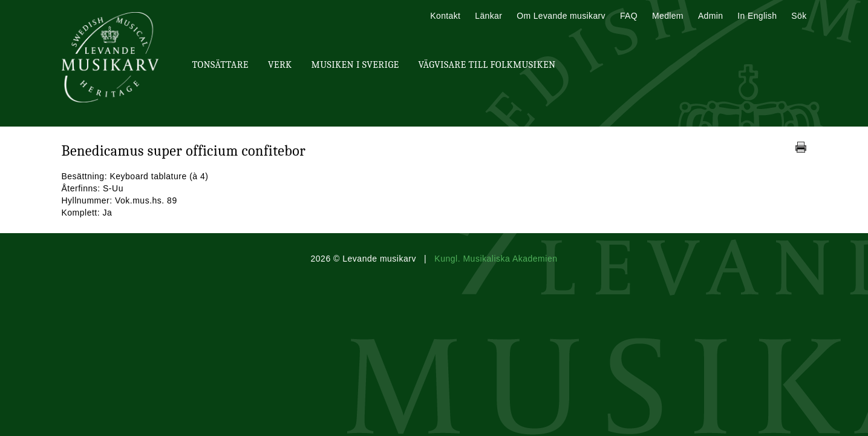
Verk (280, 65)
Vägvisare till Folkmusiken (487, 65)
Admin (710, 16)
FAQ (629, 16)
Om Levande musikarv (561, 16)
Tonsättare (220, 65)
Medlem (668, 16)
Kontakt (445, 16)
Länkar (488, 16)
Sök (799, 16)
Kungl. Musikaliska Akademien (496, 259)
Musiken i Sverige (355, 65)
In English (757, 16)
